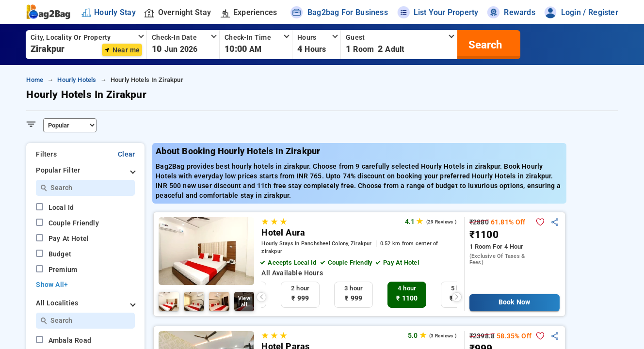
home (35, 80)
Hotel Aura (283, 233)
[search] (484, 45)
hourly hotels (77, 80)
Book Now (514, 302)
